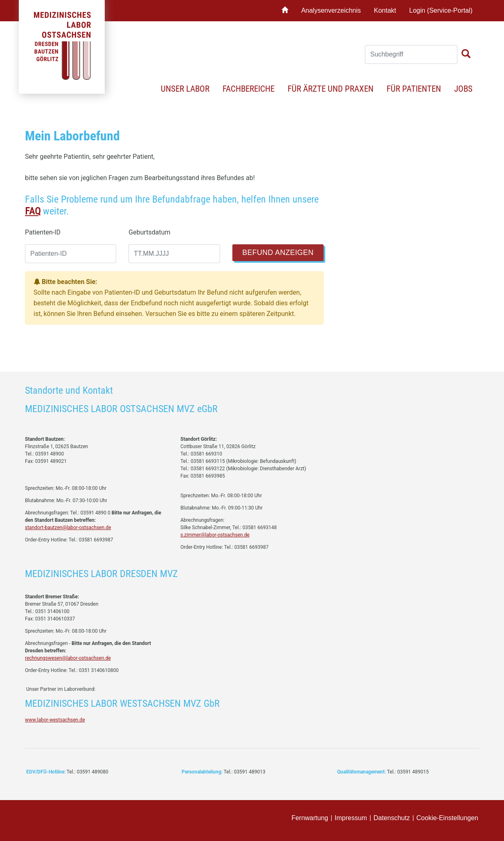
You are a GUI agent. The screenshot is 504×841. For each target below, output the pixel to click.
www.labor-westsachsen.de (55, 720)
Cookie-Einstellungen (447, 818)
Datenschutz (392, 818)
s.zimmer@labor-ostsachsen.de (215, 535)
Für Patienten (414, 89)
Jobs (463, 89)
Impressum (351, 818)
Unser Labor (185, 89)
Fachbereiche (249, 89)
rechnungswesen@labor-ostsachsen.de (68, 658)
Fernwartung (310, 818)
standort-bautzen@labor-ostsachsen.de (68, 528)
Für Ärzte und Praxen (331, 89)
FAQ (33, 211)
